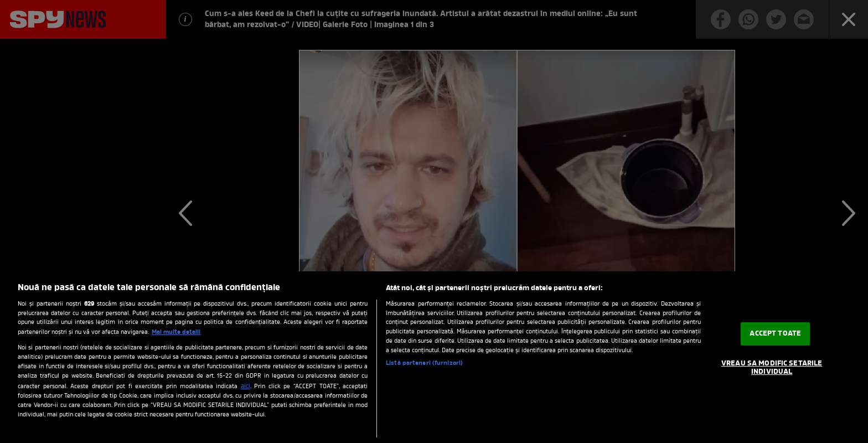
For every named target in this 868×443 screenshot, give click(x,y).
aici (246, 387)
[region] (434, 357)
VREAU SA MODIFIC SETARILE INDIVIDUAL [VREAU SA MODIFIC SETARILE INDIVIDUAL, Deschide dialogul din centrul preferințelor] (772, 368)
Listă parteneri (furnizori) (424, 364)
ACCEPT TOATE (775, 334)
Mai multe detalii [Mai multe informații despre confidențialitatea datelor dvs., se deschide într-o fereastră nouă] (176, 332)
